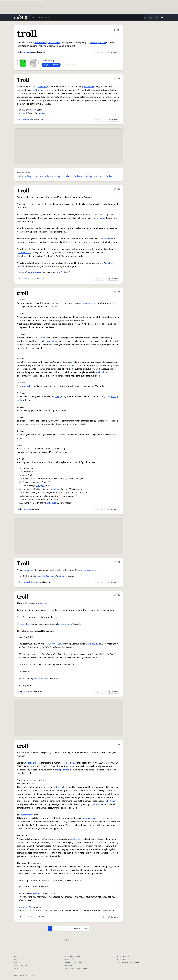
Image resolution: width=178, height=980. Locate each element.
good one (42, 113)
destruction (38, 90)
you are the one (24, 253)
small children (102, 372)
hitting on (40, 486)
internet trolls (42, 603)
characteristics (98, 218)
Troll (18, 120)
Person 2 (23, 113)
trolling (28, 176)
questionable (88, 87)
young (58, 397)
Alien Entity (27, 52)
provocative (54, 43)
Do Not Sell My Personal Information (129, 963)
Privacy (17, 963)
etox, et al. (27, 509)
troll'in (38, 176)
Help (16, 960)
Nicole (28, 272)
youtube (92, 570)
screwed (38, 272)
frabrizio (26, 692)
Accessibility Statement (74, 957)
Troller (109, 176)
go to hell (105, 239)
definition (42, 87)
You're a (33, 110)
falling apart (91, 644)
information (64, 624)
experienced (64, 770)
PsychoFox (27, 917)
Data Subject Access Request (76, 969)
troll (18, 52)
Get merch (113, 52)
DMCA (16, 969)
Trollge (89, 176)
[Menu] (162, 18)
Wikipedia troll (23, 624)
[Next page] (77, 928)
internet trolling (69, 763)
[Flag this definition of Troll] (119, 79)
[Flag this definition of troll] (118, 30)
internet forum (39, 338)
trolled (99, 176)
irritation (51, 893)
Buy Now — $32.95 (51, 65)
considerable (96, 804)
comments (43, 576)
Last (86, 928)
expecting (34, 893)
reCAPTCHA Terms (123, 960)
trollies (67, 176)
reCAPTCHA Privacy (123, 957)
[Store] (151, 18)
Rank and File (26, 907)
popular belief (34, 763)
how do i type (40, 678)
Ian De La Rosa (28, 279)
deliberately (41, 43)
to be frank (110, 801)
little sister (52, 503)
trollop (47, 176)
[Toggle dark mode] (156, 18)
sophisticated (27, 815)
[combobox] (89, 18)
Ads (15, 957)
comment (63, 576)
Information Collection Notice (76, 963)
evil (61, 272)
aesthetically (25, 386)
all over (52, 576)
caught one (55, 489)
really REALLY (77, 839)
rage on (84, 570)
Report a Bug (70, 960)
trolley (57, 176)
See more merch (68, 65)
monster (29, 570)
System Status (70, 966)
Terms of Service (20, 966)
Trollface (78, 176)
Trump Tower (55, 644)
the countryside (74, 365)
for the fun (58, 787)
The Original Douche (30, 582)
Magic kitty (27, 120)
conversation (51, 341)
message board (98, 43)
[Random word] (144, 18)
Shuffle (69, 940)
